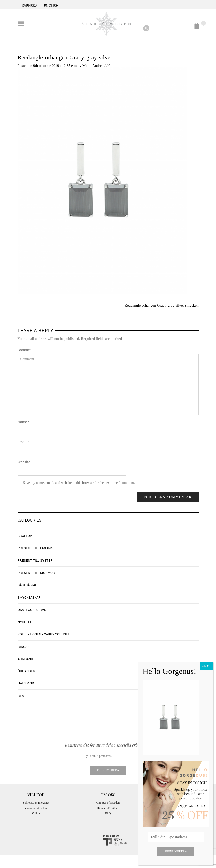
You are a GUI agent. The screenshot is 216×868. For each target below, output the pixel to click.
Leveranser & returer (36, 808)
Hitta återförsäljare (108, 808)
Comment (25, 350)
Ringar (24, 647)
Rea (21, 696)
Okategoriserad (32, 610)
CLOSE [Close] (207, 666)
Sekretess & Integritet (36, 803)
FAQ (108, 813)
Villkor (36, 813)
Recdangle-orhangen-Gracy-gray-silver (65, 57)
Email (23, 442)
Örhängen (26, 671)
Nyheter (25, 622)
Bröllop (25, 536)
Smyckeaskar (29, 597)
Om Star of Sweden (108, 803)
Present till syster (35, 560)
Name (23, 422)
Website (24, 462)
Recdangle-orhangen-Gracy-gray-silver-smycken (162, 305)
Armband (25, 659)
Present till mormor (36, 573)
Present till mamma (35, 548)
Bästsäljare (29, 585)
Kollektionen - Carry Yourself (45, 634)
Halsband (26, 683)
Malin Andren (93, 66)
